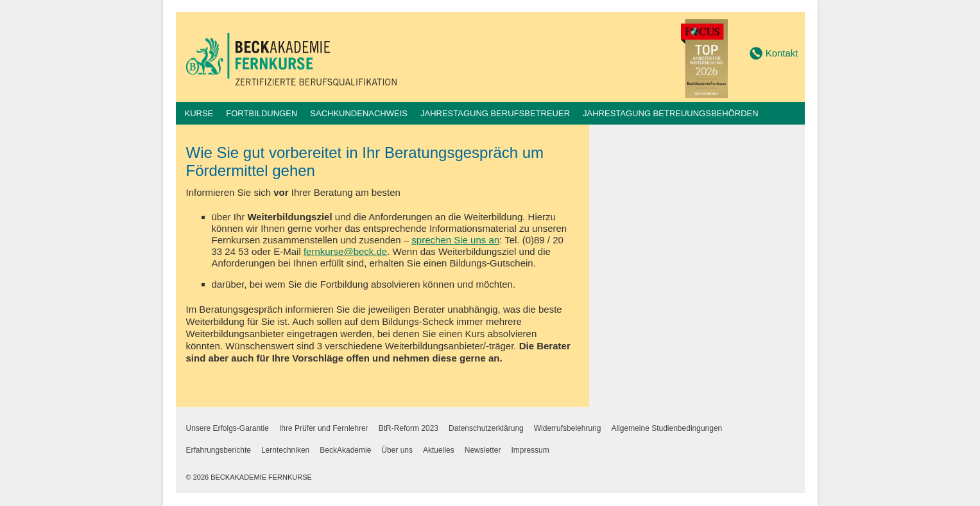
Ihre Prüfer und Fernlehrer (324, 428)
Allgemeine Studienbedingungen (666, 428)
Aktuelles (439, 450)
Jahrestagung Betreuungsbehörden (671, 113)
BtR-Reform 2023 (408, 428)
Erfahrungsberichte (219, 450)
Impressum (530, 450)
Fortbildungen (262, 113)
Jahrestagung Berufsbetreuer (495, 113)
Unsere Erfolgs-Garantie (228, 428)
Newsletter (483, 450)
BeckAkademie (345, 450)
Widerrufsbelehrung (568, 428)
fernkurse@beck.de (345, 251)
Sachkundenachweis (359, 113)
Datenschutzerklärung (486, 428)
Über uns (397, 450)
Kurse (199, 113)
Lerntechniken (285, 450)
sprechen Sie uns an (455, 240)
